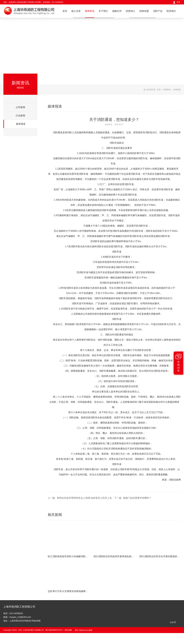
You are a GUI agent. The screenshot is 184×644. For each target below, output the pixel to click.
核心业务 (76, 11)
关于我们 (103, 11)
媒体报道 (177, 90)
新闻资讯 (90, 11)
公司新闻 (20, 107)
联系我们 (171, 11)
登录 (178, 2)
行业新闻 (20, 116)
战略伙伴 (117, 11)
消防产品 (158, 11)
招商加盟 (144, 11)
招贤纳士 (130, 11)
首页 (65, 11)
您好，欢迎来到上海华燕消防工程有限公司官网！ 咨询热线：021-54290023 (33, 2)
